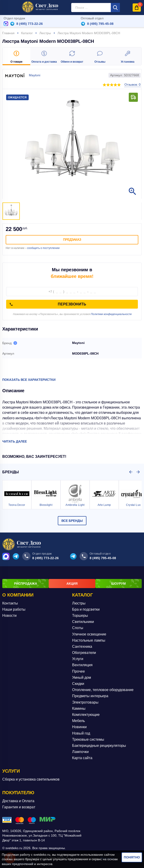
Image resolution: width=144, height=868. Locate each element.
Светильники (83, 622)
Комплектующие (86, 714)
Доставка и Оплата (18, 801)
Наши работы (14, 609)
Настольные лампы (89, 640)
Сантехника (82, 646)
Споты (78, 628)
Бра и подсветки (86, 609)
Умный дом (82, 677)
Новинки (79, 727)
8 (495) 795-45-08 (100, 24)
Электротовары (85, 702)
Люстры (79, 603)
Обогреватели (84, 652)
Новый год (81, 733)
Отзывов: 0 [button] (133, 84)
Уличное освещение (89, 634)
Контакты (10, 603)
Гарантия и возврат (19, 807)
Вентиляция (82, 665)
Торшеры (80, 615)
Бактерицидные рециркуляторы (99, 745)
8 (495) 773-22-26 (30, 24)
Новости (9, 615)
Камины (79, 708)
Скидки (78, 683)
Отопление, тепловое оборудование (103, 690)
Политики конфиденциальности (111, 314)
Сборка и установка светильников (31, 779)
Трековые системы (88, 739)
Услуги (78, 659)
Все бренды (72, 520)
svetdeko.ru (42, 855)
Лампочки (80, 751)
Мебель (78, 721)
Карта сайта (82, 758)
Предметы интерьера (90, 696)
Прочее (78, 671)
